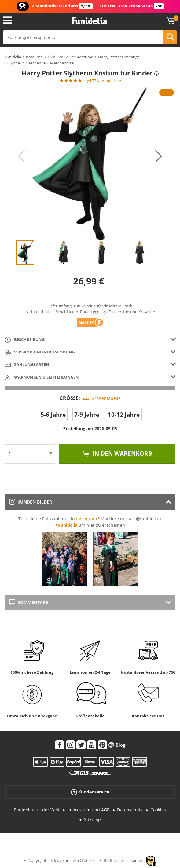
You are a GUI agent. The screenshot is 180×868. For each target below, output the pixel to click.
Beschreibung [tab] (25, 340)
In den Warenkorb (122, 453)
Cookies (158, 810)
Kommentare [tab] (29, 602)
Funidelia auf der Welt (37, 810)
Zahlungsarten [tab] (27, 365)
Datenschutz (130, 810)
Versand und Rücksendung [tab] (40, 352)
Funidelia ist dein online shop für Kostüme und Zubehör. (89, 21)
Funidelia (13, 57)
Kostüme (34, 57)
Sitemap (92, 819)
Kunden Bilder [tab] (31, 502)
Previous (21, 156)
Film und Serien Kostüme (70, 57)
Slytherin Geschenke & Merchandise (41, 63)
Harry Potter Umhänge (119, 57)
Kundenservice (90, 792)
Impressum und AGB (88, 810)
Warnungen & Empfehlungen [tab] (42, 377)
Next (159, 156)
